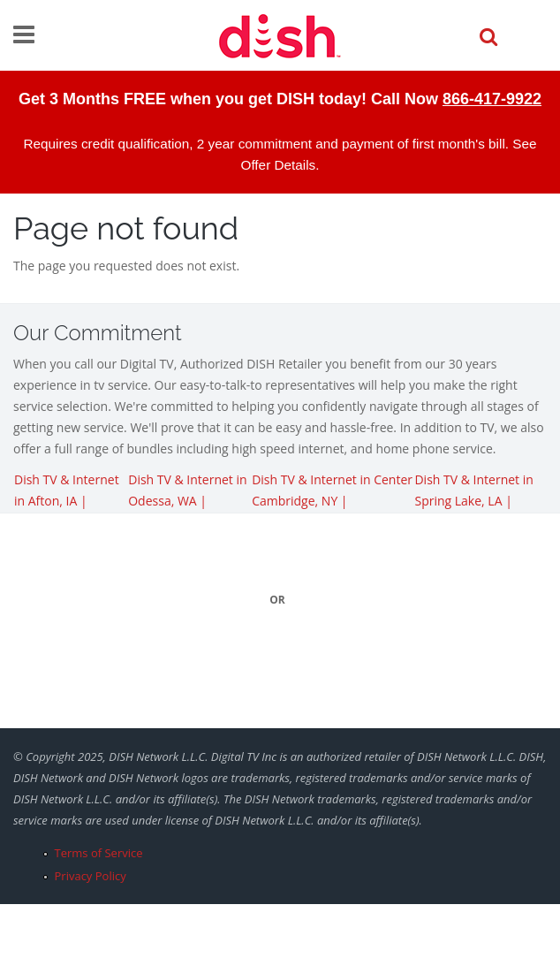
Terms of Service (99, 853)
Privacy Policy (91, 876)
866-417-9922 (492, 99)
